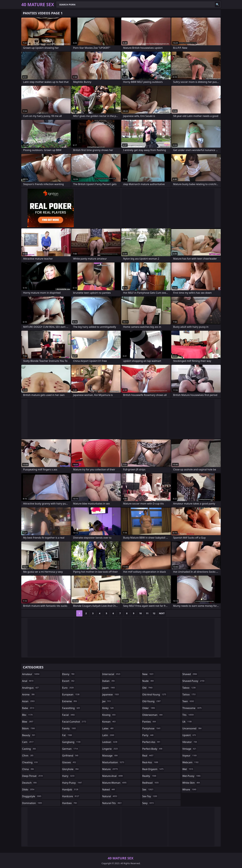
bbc (28, 715)
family (69, 728)
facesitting (71, 708)
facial (69, 715)
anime (29, 694)
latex (108, 728)
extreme (70, 701)
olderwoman (153, 715)
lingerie (110, 749)
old (148, 688)
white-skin (191, 783)
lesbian (110, 742)
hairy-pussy (72, 783)
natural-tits (112, 803)
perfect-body (153, 749)
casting (29, 749)
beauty (29, 735)
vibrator (190, 742)
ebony (69, 674)
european (71, 694)
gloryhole (71, 769)
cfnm (28, 756)
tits (188, 715)
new (148, 674)
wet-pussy (192, 776)
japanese (111, 694)
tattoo (189, 694)
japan (109, 688)
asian (29, 701)
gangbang (72, 742)
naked (109, 789)
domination (32, 803)
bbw (28, 722)
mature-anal (113, 776)
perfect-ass (152, 742)
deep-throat (33, 776)
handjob (71, 789)
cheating (30, 762)
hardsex (70, 803)
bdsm (29, 728)
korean (109, 722)
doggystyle (32, 796)
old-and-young (155, 694)
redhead (151, 783)
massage (110, 756)
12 (154, 613)
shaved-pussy (194, 681)
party (148, 735)
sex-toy (150, 796)
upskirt (189, 735)
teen (188, 701)
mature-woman (115, 783)
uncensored (192, 728)
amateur (31, 674)
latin (108, 735)
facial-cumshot (75, 722)
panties (149, 722)
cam (28, 742)
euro (68, 688)
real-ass (151, 762)
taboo (189, 688)
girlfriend (71, 756)
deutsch (30, 783)
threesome (192, 708)
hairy (69, 776)
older (149, 708)
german (70, 749)
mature (110, 769)
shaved (190, 674)
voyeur (190, 756)
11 (147, 613)
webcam (191, 762)
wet (188, 769)
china (28, 769)
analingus (31, 688)
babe (28, 708)
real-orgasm (153, 769)
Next (162, 613)
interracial (112, 674)
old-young (152, 701)
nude (148, 681)
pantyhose (152, 728)
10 (140, 613)
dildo (29, 789)
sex (148, 789)
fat (67, 735)
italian (109, 681)
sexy (148, 803)
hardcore (71, 796)
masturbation (113, 762)
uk (187, 722)
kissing (109, 715)
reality (150, 776)
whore (190, 789)
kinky (108, 708)
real (148, 756)
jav (107, 701)
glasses (70, 762)
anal (28, 681)
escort (69, 681)
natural (110, 796)
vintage (190, 749)
